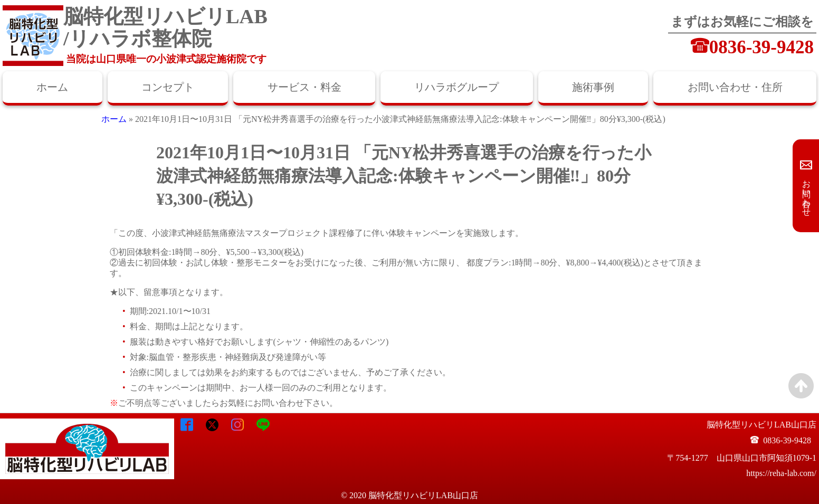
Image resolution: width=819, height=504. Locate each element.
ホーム (52, 87)
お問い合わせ (807, 193)
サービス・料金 (304, 87)
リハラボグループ (456, 87)
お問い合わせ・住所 (735, 87)
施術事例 (593, 87)
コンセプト (168, 87)
